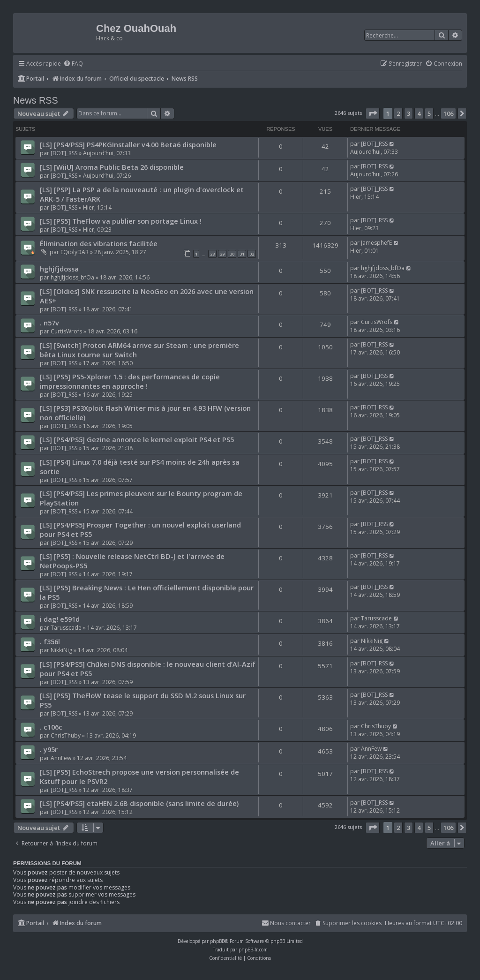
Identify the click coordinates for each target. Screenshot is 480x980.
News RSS (36, 100)
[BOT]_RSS (64, 153)
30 (232, 254)
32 (252, 254)
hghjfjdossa (59, 269)
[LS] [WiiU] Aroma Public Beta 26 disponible (112, 167)
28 (212, 254)
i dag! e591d (60, 619)
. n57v (49, 323)
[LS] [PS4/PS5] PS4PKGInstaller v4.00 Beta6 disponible (128, 144)
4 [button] (419, 113)
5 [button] (429, 113)
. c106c (51, 727)
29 (222, 254)
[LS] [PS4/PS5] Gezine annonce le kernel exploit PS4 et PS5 (137, 439)
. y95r (49, 749)
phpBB (217, 941)
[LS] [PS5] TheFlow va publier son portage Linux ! (121, 221)
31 (242, 254)
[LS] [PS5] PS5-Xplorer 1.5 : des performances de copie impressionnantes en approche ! (130, 381)
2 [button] (398, 113)
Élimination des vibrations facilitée (99, 243)
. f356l (50, 641)
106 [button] (448, 113)
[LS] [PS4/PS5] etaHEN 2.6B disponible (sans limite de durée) (139, 803)
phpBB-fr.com (253, 950)
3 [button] (409, 113)
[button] (373, 113)
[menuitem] (73, 64)
